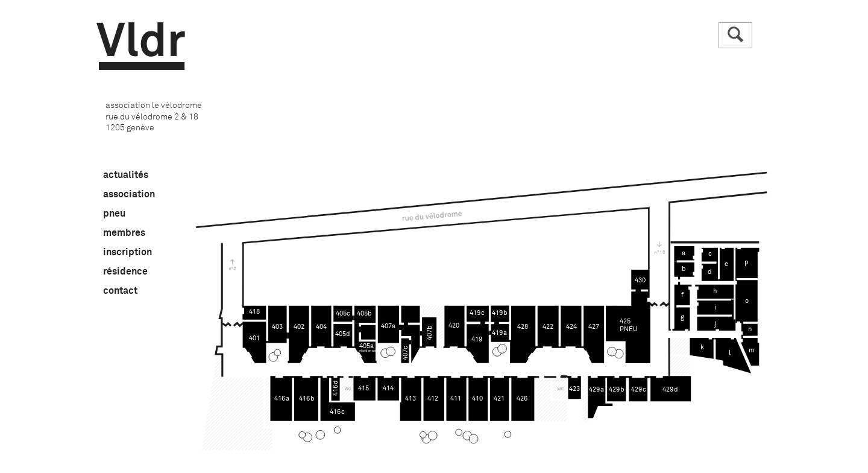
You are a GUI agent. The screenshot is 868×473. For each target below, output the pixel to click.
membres (124, 233)
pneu (114, 214)
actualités (126, 175)
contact (120, 291)
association (129, 194)
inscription (127, 252)
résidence (125, 271)
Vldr (141, 46)
